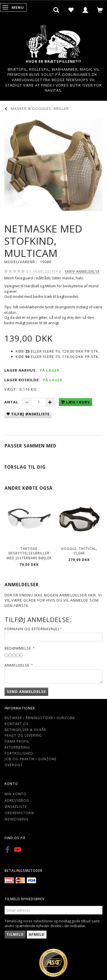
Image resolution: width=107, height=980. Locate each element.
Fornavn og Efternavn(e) (32, 629)
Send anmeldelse (26, 692)
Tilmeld (15, 934)
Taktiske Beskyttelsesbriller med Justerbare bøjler (29, 553)
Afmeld (37, 934)
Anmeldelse (17, 665)
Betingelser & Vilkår (25, 730)
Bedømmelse (18, 648)
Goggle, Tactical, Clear (79, 551)
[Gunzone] (54, 40)
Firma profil (17, 741)
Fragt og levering (23, 735)
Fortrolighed (19, 753)
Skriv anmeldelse (82, 271)
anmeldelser (44, 272)
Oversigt (14, 765)
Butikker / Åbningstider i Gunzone (40, 718)
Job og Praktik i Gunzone (31, 759)
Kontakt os (17, 724)
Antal (12, 402)
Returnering (17, 747)
